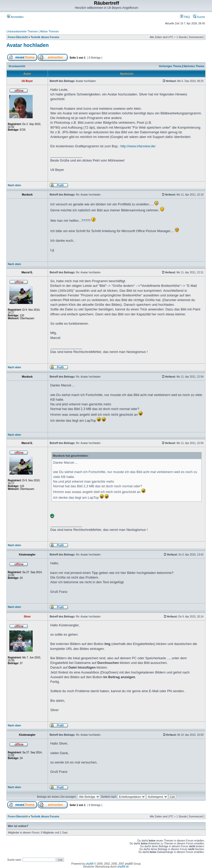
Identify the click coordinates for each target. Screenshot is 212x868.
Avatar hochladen (28, 45)
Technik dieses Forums (45, 37)
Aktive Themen (49, 31)
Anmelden (15, 17)
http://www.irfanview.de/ (138, 146)
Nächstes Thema (194, 66)
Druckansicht (17, 66)
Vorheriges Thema (170, 66)
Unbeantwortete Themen (22, 31)
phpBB (90, 864)
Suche (199, 17)
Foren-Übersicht (18, 37)
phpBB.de (123, 867)
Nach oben (14, 185)
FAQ (185, 17)
